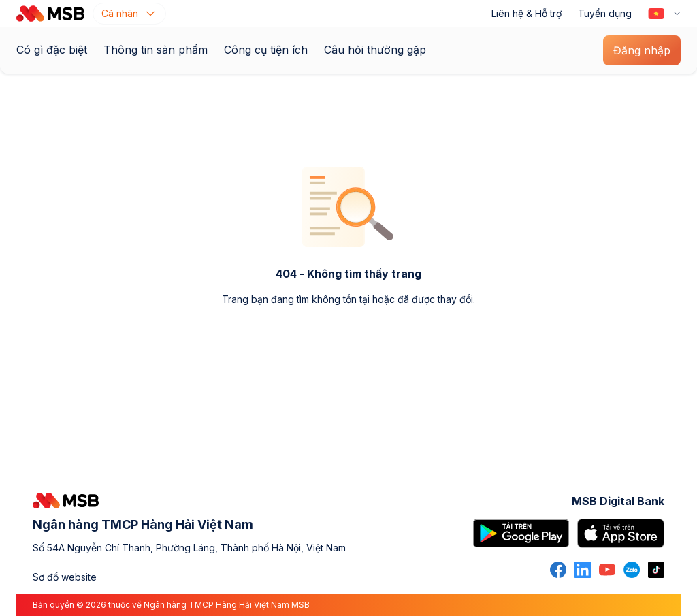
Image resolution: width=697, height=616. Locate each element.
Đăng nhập (642, 50)
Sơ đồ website (65, 577)
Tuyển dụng (605, 13)
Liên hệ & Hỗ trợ (526, 13)
